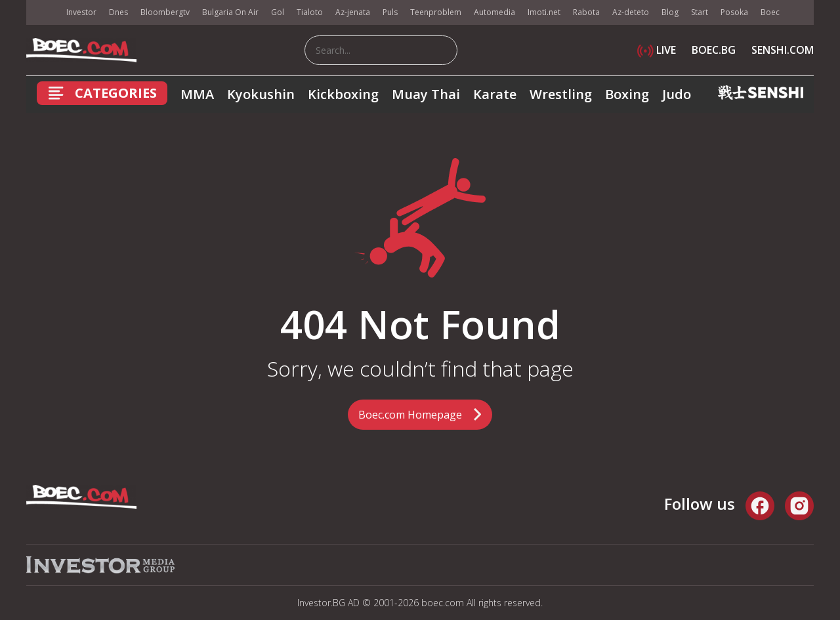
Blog (670, 12)
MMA (197, 94)
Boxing (627, 94)
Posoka (734, 12)
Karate (495, 94)
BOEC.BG (714, 50)
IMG (43, 13)
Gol (278, 12)
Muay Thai (426, 94)
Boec (770, 12)
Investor (81, 12)
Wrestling (561, 94)
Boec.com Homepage (410, 415)
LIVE (657, 50)
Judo (677, 94)
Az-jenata (353, 12)
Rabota (586, 12)
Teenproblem (436, 12)
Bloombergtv (165, 12)
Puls (390, 12)
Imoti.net (544, 12)
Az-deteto (631, 12)
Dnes (118, 12)
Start (700, 12)
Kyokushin (261, 94)
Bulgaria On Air (230, 12)
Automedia (494, 12)
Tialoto (310, 12)
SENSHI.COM (783, 50)
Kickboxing (343, 94)
